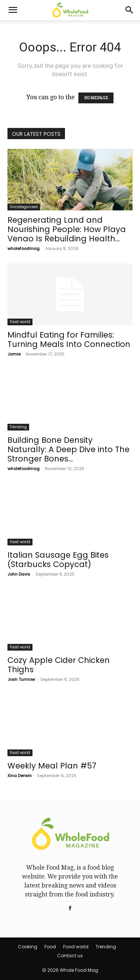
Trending (18, 427)
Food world (20, 322)
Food (50, 947)
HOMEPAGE (96, 98)
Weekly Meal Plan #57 (52, 766)
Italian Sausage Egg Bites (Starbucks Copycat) (58, 560)
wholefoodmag (24, 248)
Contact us (70, 956)
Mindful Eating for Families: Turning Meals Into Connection (69, 339)
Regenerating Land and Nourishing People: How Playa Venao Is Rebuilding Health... (67, 229)
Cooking (28, 947)
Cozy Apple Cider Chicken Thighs (59, 665)
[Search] (130, 10)
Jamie (14, 354)
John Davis (19, 574)
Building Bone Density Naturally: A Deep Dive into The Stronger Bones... (69, 449)
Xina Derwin (20, 776)
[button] (13, 10)
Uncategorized (24, 207)
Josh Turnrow (21, 679)
